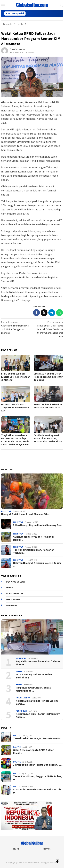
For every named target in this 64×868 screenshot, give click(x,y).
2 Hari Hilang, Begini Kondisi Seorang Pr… (37, 525)
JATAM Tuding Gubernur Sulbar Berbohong (34, 676)
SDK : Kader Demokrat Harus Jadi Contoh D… (37, 791)
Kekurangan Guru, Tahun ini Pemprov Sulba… (38, 716)
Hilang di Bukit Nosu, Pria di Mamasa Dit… (25, 514)
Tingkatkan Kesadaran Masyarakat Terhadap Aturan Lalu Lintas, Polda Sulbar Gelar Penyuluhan (15, 440)
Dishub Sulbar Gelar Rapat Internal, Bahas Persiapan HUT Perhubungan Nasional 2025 (48, 329)
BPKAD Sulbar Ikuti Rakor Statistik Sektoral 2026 (48, 406)
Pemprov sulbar (15, 582)
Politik (6, 728)
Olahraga (12, 605)
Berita (19, 671)
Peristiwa (6, 511)
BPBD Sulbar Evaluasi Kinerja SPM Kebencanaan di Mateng (16, 377)
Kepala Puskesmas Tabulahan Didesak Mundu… (38, 663)
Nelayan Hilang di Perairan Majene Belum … (37, 565)
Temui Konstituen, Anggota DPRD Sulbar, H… (37, 778)
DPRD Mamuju (14, 599)
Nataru (10, 588)
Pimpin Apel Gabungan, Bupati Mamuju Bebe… (34, 689)
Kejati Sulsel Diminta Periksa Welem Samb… (37, 702)
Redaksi (47, 849)
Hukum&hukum (23, 698)
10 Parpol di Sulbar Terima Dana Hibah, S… (38, 765)
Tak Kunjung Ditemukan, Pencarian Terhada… (34, 551)
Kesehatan (21, 658)
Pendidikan (21, 711)
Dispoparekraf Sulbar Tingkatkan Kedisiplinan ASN (15, 408)
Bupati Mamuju (15, 594)
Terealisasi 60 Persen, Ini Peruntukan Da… (38, 738)
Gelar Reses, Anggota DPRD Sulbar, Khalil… (34, 752)
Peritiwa (7, 469)
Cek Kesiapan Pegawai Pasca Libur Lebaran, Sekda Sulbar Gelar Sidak (48, 438)
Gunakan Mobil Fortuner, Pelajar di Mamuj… (33, 538)
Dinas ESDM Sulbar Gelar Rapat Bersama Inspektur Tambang (48, 377)
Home (16, 849)
